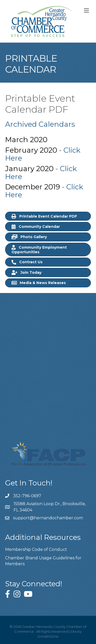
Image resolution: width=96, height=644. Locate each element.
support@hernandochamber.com (48, 518)
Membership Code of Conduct (36, 549)
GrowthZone (48, 636)
